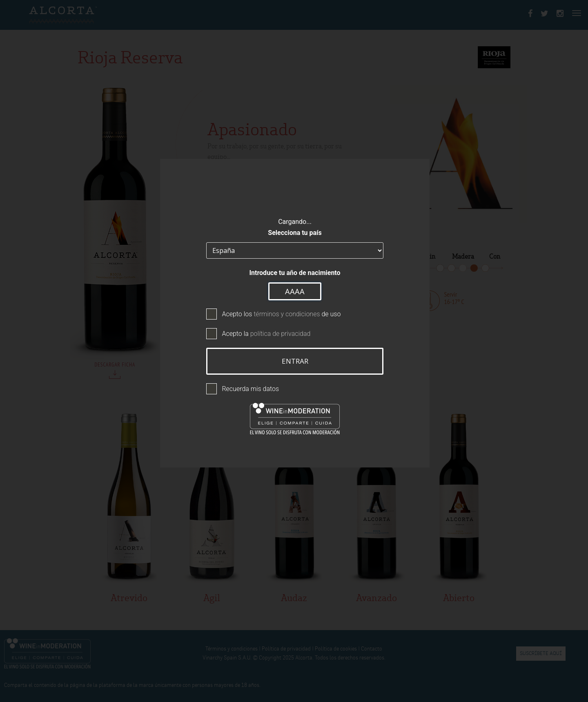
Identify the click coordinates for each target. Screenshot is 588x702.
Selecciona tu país (294, 232)
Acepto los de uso (280, 314)
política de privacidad (280, 333)
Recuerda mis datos (249, 388)
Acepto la (265, 333)
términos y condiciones (286, 314)
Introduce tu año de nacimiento (294, 272)
